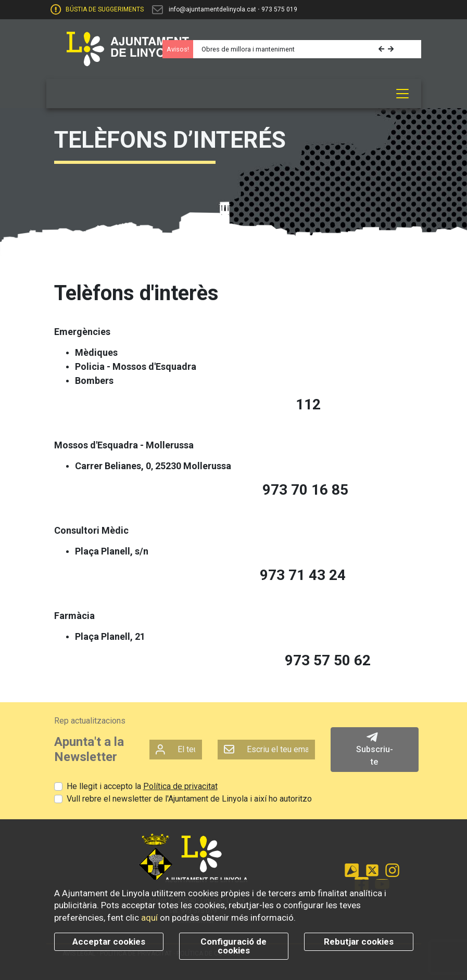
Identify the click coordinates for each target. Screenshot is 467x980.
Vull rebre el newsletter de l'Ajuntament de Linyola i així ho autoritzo (189, 799)
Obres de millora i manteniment (248, 49)
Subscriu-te (375, 749)
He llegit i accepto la (142, 786)
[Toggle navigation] (402, 94)
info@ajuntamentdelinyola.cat (212, 9)
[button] (382, 49)
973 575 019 (279, 9)
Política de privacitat (180, 786)
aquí (149, 918)
